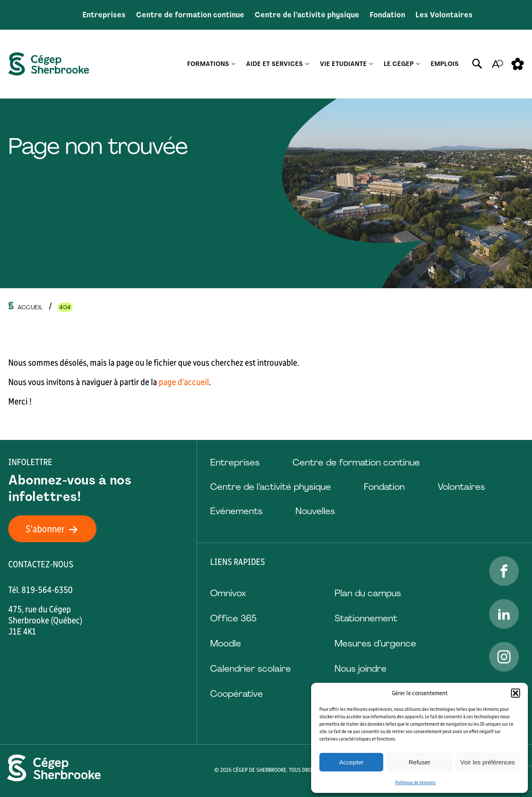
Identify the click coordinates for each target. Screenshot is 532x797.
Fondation (387, 15)
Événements (236, 511)
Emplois (445, 64)
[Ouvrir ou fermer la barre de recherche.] (477, 64)
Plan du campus (368, 593)
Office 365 (233, 618)
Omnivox (228, 593)
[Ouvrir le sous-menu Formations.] (233, 64)
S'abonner (56, 529)
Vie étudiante (343, 64)
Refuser (420, 762)
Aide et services (274, 64)
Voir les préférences (488, 762)
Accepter (351, 762)
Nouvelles (315, 511)
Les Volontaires (444, 15)
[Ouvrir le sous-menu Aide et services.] (307, 64)
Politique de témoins (415, 783)
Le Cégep (399, 64)
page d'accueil (184, 382)
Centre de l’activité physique (307, 15)
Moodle (226, 643)
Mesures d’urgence (375, 643)
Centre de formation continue (190, 15)
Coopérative (237, 694)
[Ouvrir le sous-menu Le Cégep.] (418, 64)
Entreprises (104, 15)
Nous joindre (361, 669)
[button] (516, 693)
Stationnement (366, 618)
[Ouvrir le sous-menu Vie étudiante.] (371, 64)
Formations (208, 64)
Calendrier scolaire (251, 669)
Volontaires (461, 487)
